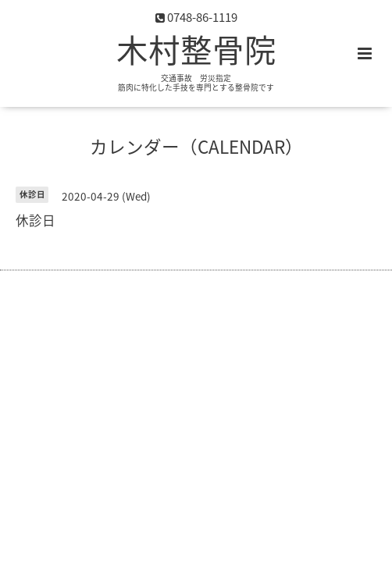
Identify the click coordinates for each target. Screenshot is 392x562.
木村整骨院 (196, 49)
